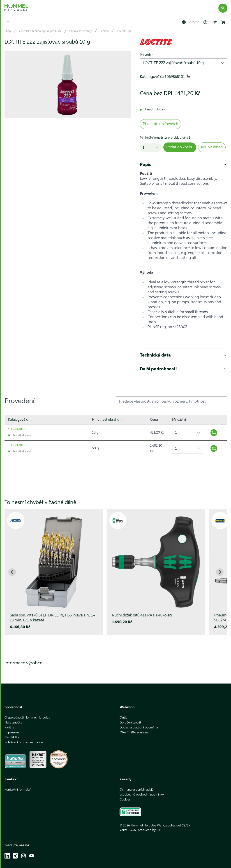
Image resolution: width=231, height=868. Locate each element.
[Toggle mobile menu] (8, 22)
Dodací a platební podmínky (139, 723)
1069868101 (124, 31)
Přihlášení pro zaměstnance (24, 737)
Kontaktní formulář (18, 785)
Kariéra (9, 723)
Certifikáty (12, 733)
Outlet (124, 713)
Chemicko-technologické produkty (40, 31)
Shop (8, 31)
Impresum (12, 728)
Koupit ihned (212, 147)
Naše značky (13, 718)
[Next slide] (220, 572)
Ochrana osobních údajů (137, 785)
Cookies (125, 795)
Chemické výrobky (80, 31)
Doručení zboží (130, 718)
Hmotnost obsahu (108, 420)
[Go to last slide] (12, 572)
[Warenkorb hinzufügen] (214, 433)
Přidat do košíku (180, 147)
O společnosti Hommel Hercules (27, 713)
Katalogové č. (20, 420)
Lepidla (104, 31)
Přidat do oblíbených (161, 124)
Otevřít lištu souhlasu (134, 728)
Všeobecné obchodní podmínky (142, 790)
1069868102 (17, 445)
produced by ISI (149, 825)
